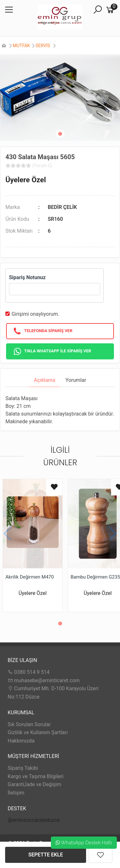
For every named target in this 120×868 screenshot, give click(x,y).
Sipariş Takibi (23, 768)
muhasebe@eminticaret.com (44, 680)
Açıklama (45, 380)
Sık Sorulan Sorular (29, 724)
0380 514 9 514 (29, 672)
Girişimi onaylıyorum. (35, 314)
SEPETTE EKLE (46, 855)
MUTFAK (21, 46)
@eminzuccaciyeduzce (34, 820)
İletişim (16, 793)
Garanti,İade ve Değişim (34, 784)
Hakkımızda (21, 741)
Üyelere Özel (26, 180)
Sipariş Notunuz (27, 277)
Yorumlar (76, 380)
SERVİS (43, 46)
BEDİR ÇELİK (62, 207)
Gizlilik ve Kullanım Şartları (38, 732)
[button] (60, 134)
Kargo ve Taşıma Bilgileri (36, 776)
